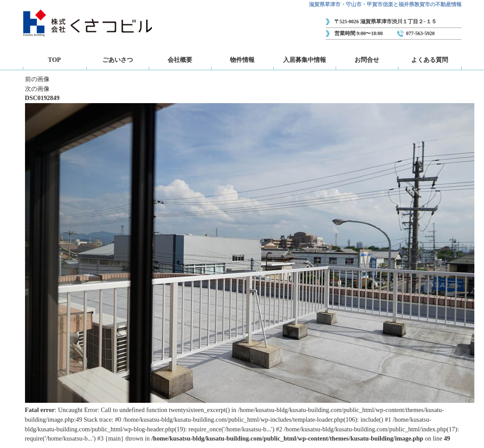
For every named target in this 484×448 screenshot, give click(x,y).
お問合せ (367, 60)
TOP (54, 60)
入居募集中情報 (305, 60)
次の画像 (37, 89)
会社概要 (180, 60)
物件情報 (242, 60)
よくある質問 (430, 60)
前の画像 (37, 79)
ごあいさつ (118, 60)
